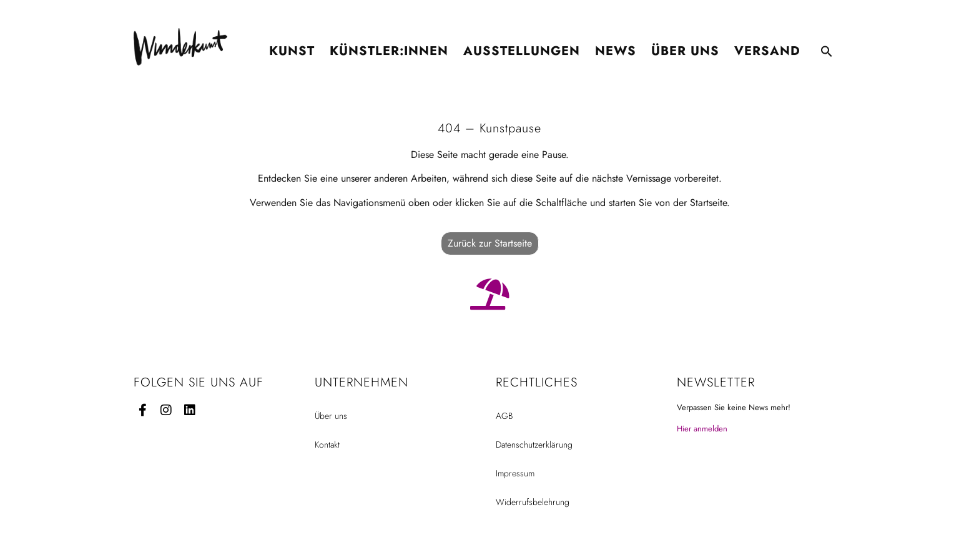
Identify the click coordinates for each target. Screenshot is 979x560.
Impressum (515, 473)
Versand (767, 46)
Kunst (292, 46)
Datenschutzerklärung (534, 445)
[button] (827, 46)
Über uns (685, 46)
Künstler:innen (389, 46)
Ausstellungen (522, 46)
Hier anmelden (702, 429)
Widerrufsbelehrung (533, 502)
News (616, 46)
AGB (504, 416)
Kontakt (327, 445)
